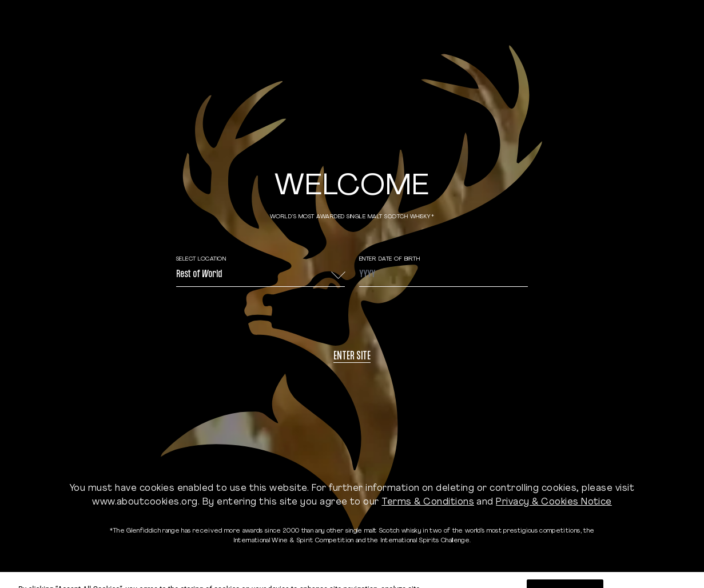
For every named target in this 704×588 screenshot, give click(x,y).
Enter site (352, 357)
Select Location (201, 259)
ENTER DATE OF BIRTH (390, 259)
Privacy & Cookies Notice (554, 502)
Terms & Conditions (428, 502)
